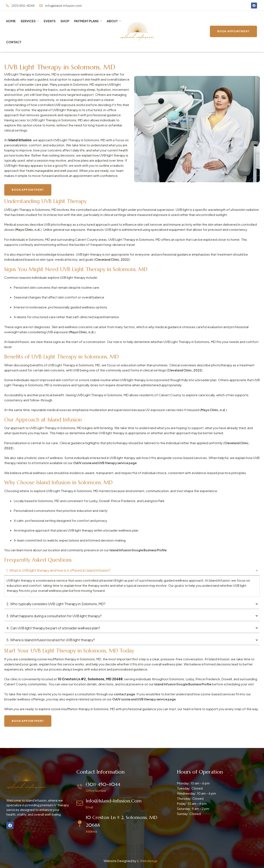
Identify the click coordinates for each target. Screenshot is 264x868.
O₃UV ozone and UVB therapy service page (107, 463)
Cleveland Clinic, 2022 (113, 259)
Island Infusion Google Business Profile (140, 550)
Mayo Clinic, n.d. (29, 229)
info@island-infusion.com (114, 801)
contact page (125, 694)
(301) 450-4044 (103, 784)
